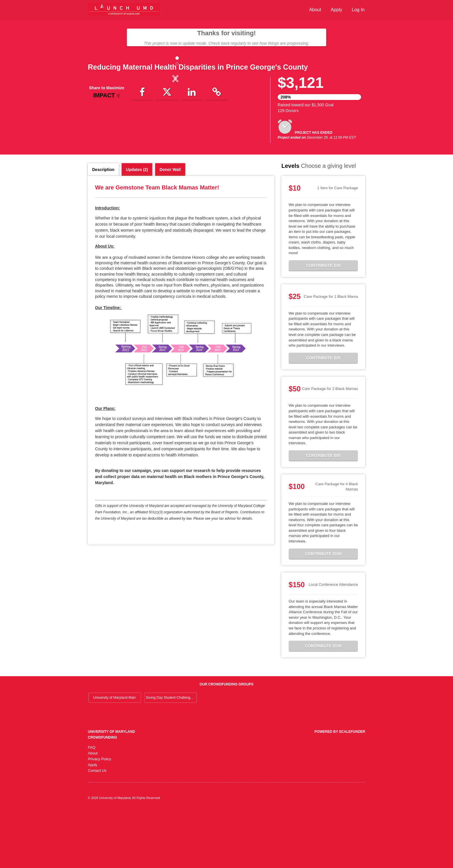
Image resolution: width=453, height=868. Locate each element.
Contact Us (97, 827)
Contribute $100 (323, 610)
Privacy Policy (100, 815)
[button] (101, 126)
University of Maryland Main (115, 754)
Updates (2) (137, 226)
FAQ (92, 804)
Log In (358, 10)
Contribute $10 (323, 322)
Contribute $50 (323, 512)
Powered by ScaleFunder (340, 788)
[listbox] (175, 126)
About (315, 10)
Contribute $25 (323, 414)
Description (103, 226)
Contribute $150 (323, 702)
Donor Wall (170, 226)
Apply (337, 10)
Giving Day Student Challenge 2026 (171, 754)
